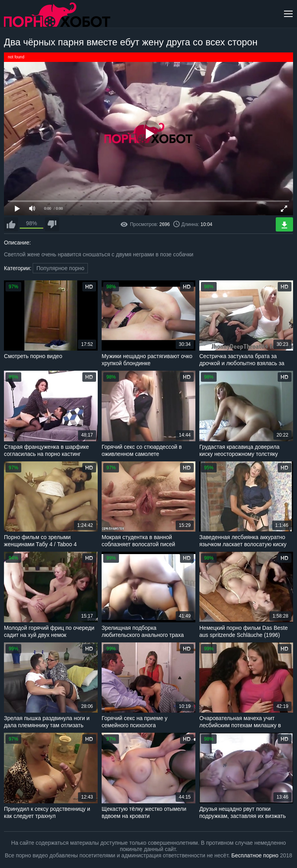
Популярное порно (60, 268)
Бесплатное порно (255, 855)
